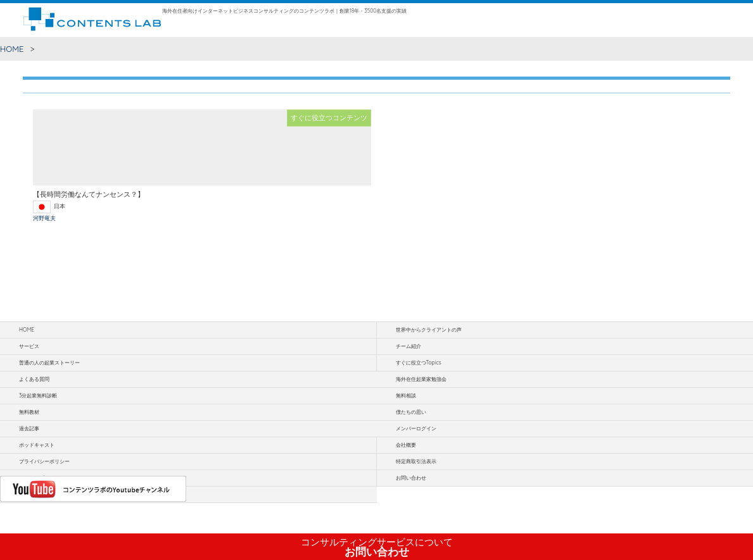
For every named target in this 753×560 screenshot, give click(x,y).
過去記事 (29, 428)
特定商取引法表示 (416, 461)
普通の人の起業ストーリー (49, 363)
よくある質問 (34, 379)
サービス (29, 346)
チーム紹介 (408, 346)
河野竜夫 (44, 218)
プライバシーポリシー (44, 461)
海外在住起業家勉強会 (421, 379)
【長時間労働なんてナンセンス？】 (89, 194)
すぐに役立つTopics (419, 363)
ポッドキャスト (37, 445)
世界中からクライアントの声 (429, 330)
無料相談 (406, 395)
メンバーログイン (416, 428)
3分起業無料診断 (38, 395)
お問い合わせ (377, 547)
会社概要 (406, 445)
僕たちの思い (411, 412)
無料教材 (29, 412)
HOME (12, 49)
